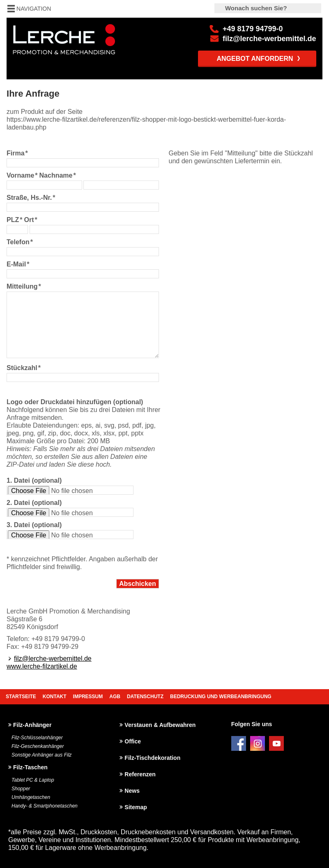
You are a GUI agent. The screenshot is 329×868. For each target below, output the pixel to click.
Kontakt (55, 697)
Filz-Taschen (30, 767)
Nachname (58, 175)
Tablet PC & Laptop (33, 780)
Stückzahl (24, 368)
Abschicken (138, 584)
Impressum (88, 697)
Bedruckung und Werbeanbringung (221, 697)
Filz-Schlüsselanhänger (37, 738)
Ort (30, 220)
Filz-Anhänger (32, 725)
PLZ (14, 220)
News (132, 791)
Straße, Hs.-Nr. (31, 198)
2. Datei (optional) (34, 503)
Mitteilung (24, 286)
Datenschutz (145, 697)
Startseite (21, 697)
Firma (17, 153)
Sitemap (136, 807)
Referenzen (140, 774)
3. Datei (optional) (34, 525)
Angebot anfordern (255, 59)
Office (133, 741)
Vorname (22, 175)
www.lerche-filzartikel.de (42, 666)
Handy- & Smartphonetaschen (45, 806)
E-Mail (18, 264)
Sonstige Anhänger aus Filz (41, 755)
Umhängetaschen (31, 797)
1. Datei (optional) (34, 480)
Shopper (21, 789)
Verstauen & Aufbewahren (160, 725)
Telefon (20, 242)
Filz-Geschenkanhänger (38, 746)
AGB (115, 697)
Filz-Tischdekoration (152, 758)
